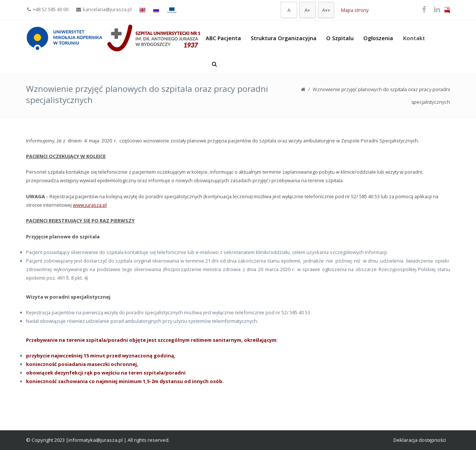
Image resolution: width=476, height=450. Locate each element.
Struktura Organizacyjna (284, 38)
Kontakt (414, 38)
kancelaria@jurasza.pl (104, 9)
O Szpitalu (340, 38)
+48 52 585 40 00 (48, 9)
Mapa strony (355, 10)
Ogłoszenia (378, 38)
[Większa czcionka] (308, 10)
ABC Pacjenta (223, 38)
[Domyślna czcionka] (289, 10)
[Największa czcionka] (326, 10)
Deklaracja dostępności (420, 440)
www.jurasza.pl (90, 205)
